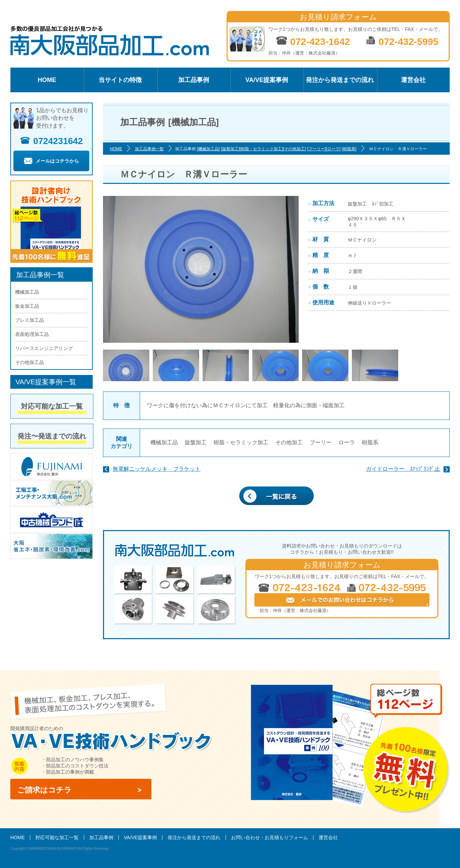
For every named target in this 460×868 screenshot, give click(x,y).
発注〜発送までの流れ (52, 436)
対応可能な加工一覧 (52, 406)
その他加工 (289, 442)
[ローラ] (333, 149)
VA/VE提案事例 (267, 80)
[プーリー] (317, 149)
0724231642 (52, 141)
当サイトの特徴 (120, 80)
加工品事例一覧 (149, 149)
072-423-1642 (313, 41)
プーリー (321, 442)
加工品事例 (194, 80)
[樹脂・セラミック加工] (261, 149)
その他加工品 (30, 362)
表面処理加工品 (32, 334)
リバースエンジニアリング (44, 348)
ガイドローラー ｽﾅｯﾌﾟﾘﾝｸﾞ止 (403, 469)
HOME (47, 80)
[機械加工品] (208, 149)
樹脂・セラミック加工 (241, 442)
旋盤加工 (196, 442)
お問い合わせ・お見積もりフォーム (269, 837)
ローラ (347, 442)
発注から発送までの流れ (340, 80)
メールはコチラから (51, 161)
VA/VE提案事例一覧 (46, 382)
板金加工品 (27, 306)
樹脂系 (370, 442)
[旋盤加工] (230, 149)
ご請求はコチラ (44, 790)
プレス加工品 (30, 320)
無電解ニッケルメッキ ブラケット (157, 469)
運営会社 (413, 80)
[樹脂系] (349, 149)
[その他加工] (295, 149)
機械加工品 (164, 442)
